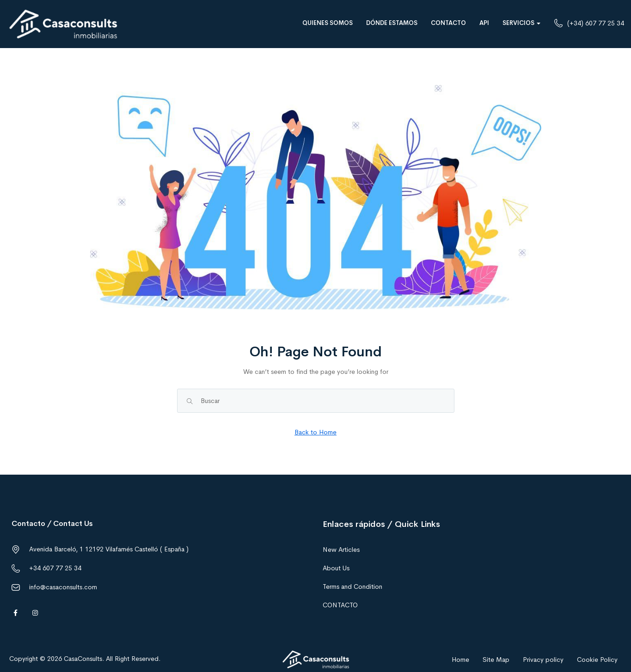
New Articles (341, 550)
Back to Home (315, 432)
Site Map (496, 660)
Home (460, 660)
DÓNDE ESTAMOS (392, 23)
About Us (336, 568)
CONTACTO (448, 23)
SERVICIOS (521, 23)
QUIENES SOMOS (328, 23)
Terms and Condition (352, 586)
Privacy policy (543, 660)
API (484, 23)
